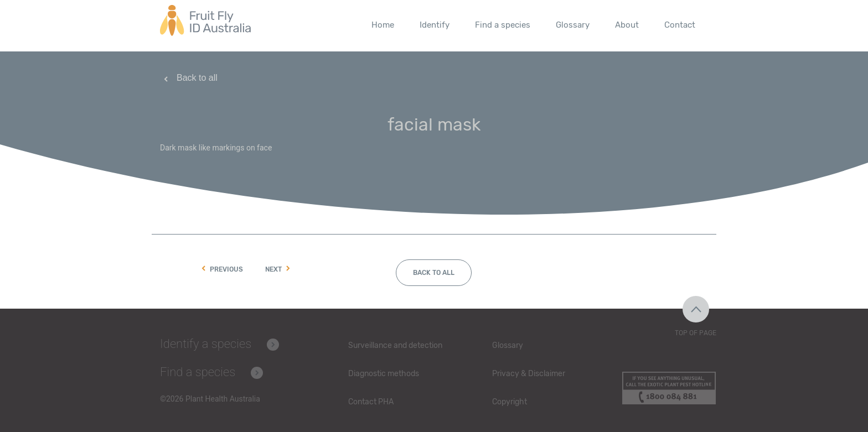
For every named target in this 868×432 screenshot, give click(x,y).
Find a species (503, 25)
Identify (435, 25)
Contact (680, 25)
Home (383, 25)
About (627, 25)
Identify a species (206, 344)
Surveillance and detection (395, 345)
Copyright (510, 402)
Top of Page (696, 333)
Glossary (573, 25)
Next (273, 270)
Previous (226, 270)
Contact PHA (371, 402)
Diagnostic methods (384, 374)
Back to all (197, 78)
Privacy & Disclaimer (529, 374)
